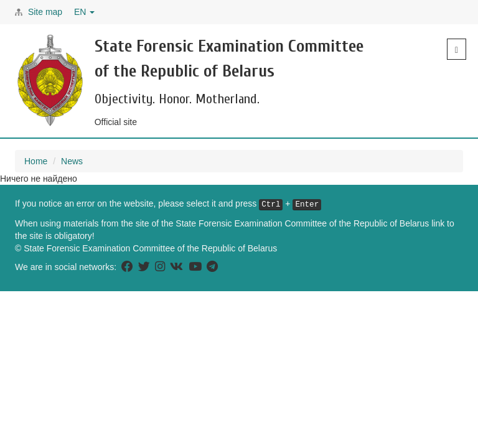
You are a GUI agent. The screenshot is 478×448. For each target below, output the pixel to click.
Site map (45, 12)
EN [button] (84, 12)
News (72, 161)
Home (36, 161)
